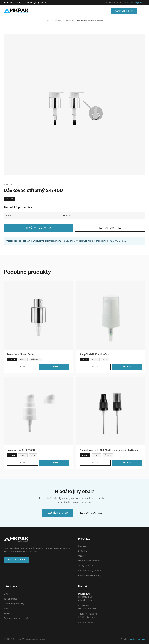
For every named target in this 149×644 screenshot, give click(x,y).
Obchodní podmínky (14, 604)
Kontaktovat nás (110, 228)
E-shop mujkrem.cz (135, 2)
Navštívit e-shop (124, 11)
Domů (48, 21)
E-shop (54, 366)
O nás (7, 594)
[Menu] (142, 11)
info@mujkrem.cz (37, 2)
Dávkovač (70, 21)
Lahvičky (83, 551)
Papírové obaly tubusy (89, 570)
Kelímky (82, 546)
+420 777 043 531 (14, 2)
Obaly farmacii (86, 566)
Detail (22, 367)
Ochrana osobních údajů (16, 618)
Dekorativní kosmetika (89, 561)
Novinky (8, 613)
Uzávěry (58, 21)
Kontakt (8, 608)
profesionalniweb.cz (137, 639)
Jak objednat (10, 599)
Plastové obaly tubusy (89, 575)
